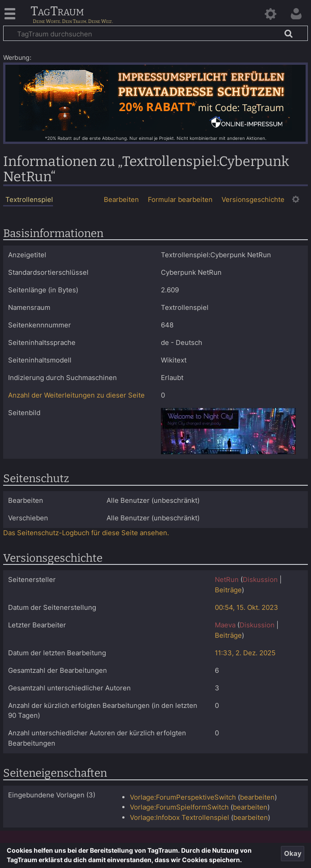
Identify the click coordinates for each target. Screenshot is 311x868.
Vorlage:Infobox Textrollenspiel (180, 817)
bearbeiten (257, 797)
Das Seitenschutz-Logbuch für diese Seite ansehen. (86, 533)
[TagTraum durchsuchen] (155, 33)
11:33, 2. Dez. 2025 (245, 653)
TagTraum (57, 12)
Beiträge (228, 590)
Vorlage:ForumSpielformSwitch (179, 807)
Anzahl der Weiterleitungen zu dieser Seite (76, 395)
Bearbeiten (121, 199)
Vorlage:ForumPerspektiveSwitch (183, 797)
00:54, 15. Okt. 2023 (247, 607)
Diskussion (260, 579)
